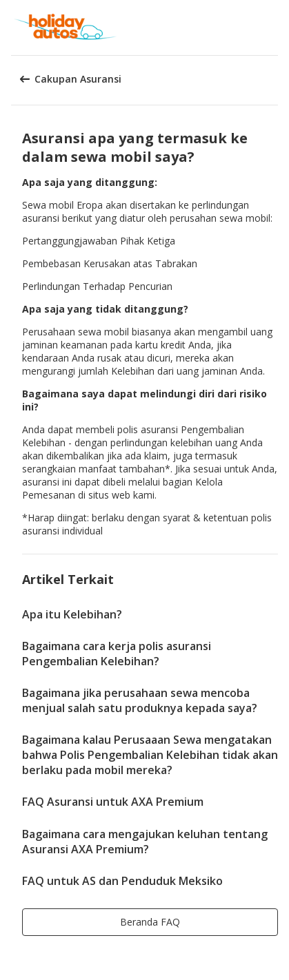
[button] (274, 28)
